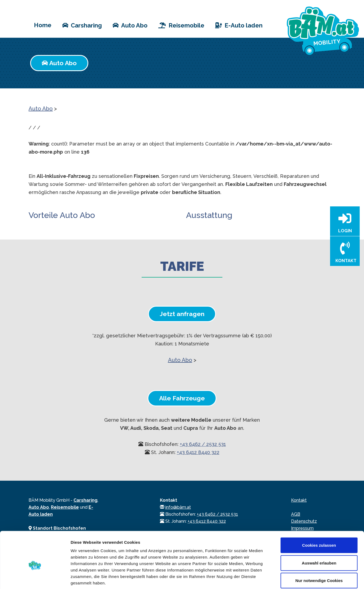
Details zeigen (286, 578)
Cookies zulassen (319, 518)
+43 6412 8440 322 (198, 452)
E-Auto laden (239, 25)
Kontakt (299, 500)
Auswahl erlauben (319, 536)
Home (43, 25)
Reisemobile (181, 25)
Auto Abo (130, 25)
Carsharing (82, 25)
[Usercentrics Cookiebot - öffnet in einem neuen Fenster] (35, 578)
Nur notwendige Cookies (319, 554)
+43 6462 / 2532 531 (203, 444)
